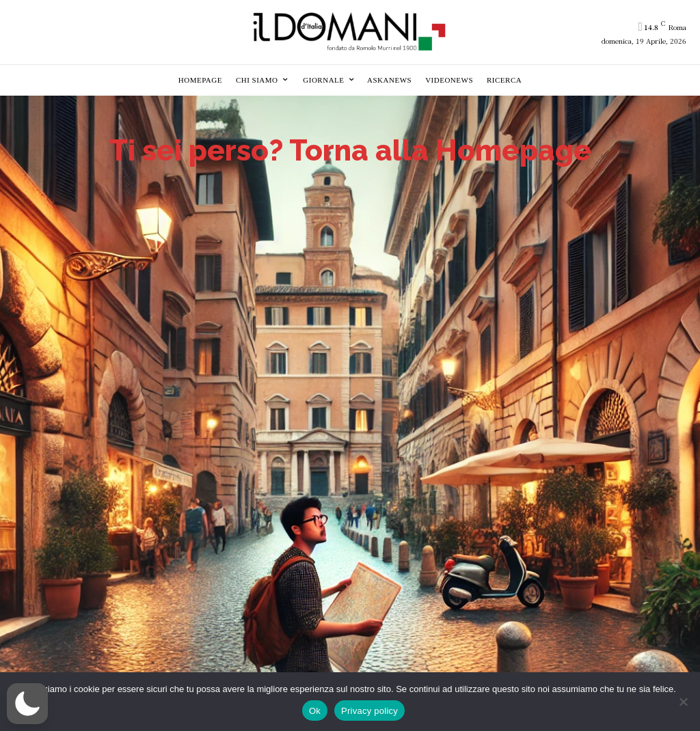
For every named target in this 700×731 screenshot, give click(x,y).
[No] (683, 702)
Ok (315, 711)
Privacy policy (369, 711)
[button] (27, 704)
